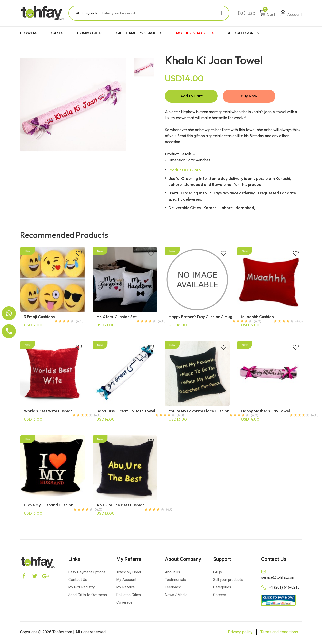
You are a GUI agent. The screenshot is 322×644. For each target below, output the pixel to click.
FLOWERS (29, 33)
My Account (126, 581)
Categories (222, 588)
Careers (220, 596)
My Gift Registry (82, 588)
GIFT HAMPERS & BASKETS (139, 33)
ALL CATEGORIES (243, 33)
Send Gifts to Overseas (88, 596)
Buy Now (249, 97)
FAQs (217, 573)
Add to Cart (191, 97)
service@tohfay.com (278, 579)
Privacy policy (240, 633)
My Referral (126, 588)
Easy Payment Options (87, 573)
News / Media (176, 596)
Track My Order (129, 573)
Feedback (173, 588)
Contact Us (78, 581)
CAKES (57, 33)
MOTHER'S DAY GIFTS (195, 33)
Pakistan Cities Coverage (129, 600)
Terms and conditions (279, 633)
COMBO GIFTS (90, 33)
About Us (172, 573)
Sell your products (228, 581)
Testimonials (175, 581)
